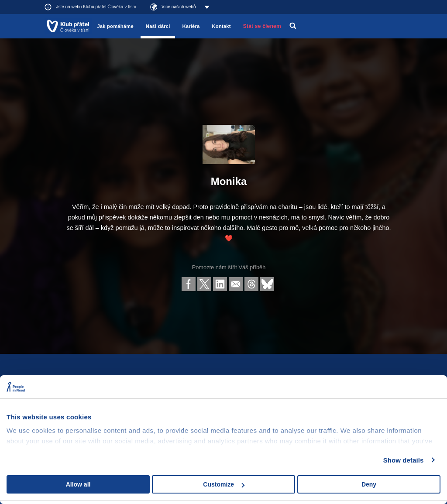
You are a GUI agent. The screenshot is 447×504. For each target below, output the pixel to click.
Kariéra (191, 26)
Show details (404, 460)
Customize (224, 484)
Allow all (78, 484)
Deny (369, 484)
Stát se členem (262, 26)
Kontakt (222, 26)
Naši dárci (158, 26)
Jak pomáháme (115, 26)
